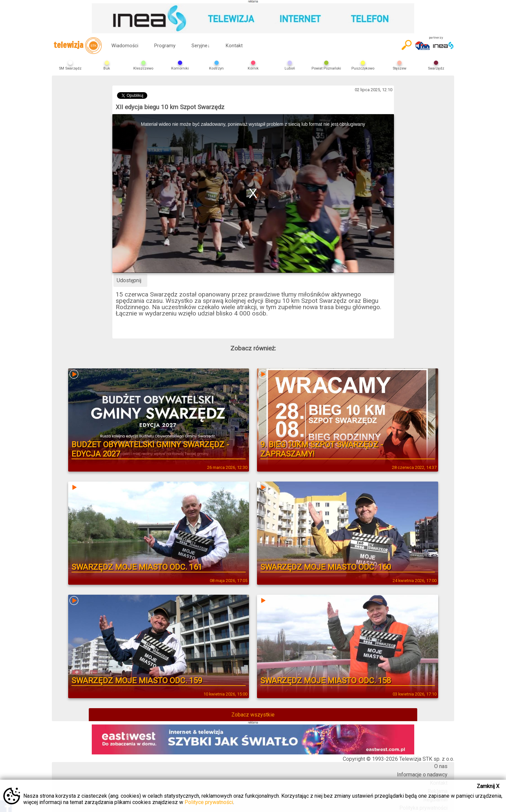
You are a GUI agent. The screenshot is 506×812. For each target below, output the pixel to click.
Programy (165, 46)
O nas (441, 766)
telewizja (78, 46)
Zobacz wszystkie (253, 715)
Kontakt (234, 46)
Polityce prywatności (209, 802)
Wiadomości (125, 46)
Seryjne (201, 46)
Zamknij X (488, 786)
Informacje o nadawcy (422, 775)
